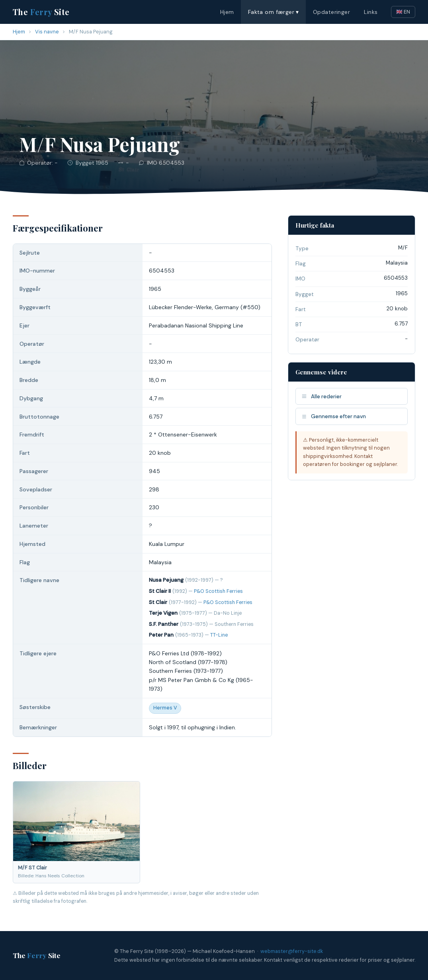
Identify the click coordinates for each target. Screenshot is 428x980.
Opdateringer (331, 12)
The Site (41, 12)
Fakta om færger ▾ (274, 12)
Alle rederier (321, 396)
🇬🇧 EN (403, 12)
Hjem (227, 12)
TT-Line (219, 635)
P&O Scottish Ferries (218, 591)
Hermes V (165, 708)
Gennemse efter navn (334, 416)
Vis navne (47, 32)
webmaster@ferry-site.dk (292, 951)
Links (371, 12)
